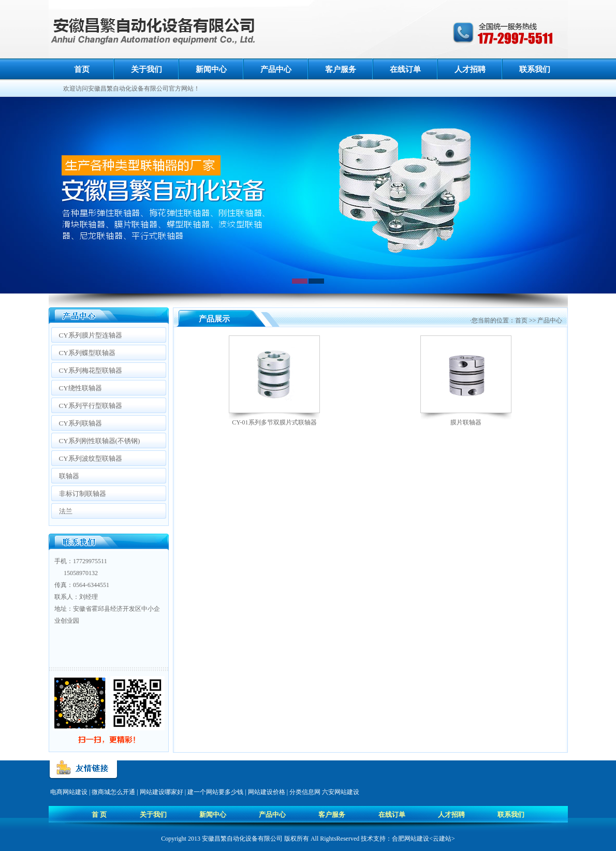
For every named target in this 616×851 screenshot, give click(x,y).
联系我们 (535, 69)
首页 (82, 69)
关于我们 (146, 69)
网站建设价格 (267, 792)
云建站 (442, 839)
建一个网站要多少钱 (215, 792)
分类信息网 (305, 792)
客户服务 (341, 69)
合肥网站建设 (410, 839)
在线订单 (405, 69)
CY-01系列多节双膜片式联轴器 (274, 422)
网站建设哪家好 (162, 792)
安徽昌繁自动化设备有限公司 (242, 839)
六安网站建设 (341, 792)
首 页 (99, 815)
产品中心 (276, 69)
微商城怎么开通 (113, 792)
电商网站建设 (69, 792)
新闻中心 (211, 69)
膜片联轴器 (466, 422)
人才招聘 (470, 69)
